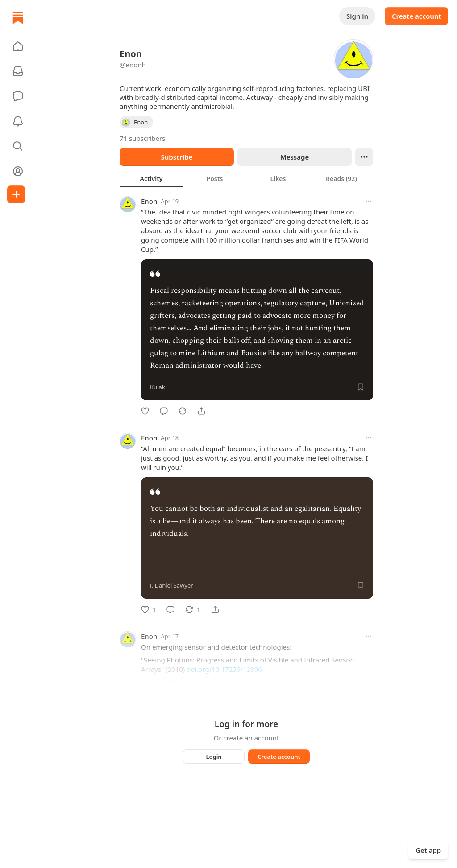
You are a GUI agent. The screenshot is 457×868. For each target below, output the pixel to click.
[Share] (201, 411)
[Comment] (164, 411)
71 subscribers (142, 138)
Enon (149, 201)
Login (214, 757)
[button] (18, 46)
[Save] (361, 387)
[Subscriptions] (18, 71)
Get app (428, 850)
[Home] (18, 18)
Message (295, 157)
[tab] (151, 178)
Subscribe (177, 157)
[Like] (145, 411)
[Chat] (18, 96)
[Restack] (183, 411)
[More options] (369, 201)
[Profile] (18, 171)
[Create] (16, 194)
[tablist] (246, 178)
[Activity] (18, 121)
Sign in (357, 16)
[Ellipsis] (364, 157)
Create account (416, 16)
